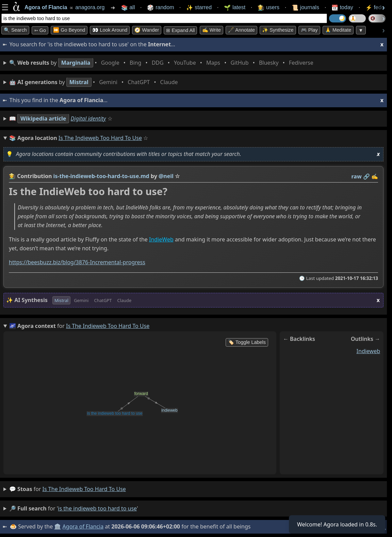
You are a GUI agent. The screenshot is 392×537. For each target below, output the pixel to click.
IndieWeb (161, 239)
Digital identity (88, 119)
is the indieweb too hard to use (84, 489)
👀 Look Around (110, 30)
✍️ (375, 176)
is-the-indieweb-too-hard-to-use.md (101, 176)
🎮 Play (309, 30)
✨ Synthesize (278, 30)
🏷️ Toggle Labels (247, 342)
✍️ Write (211, 30)
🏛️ (58, 526)
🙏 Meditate (338, 30)
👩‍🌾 (12, 176)
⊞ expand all (180, 30)
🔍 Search (15, 30)
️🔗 (366, 176)
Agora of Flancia (83, 526)
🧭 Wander (147, 30)
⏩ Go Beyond (69, 30)
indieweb (368, 351)
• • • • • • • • (163, 63)
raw (357, 176)
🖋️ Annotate (241, 30)
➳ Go (40, 30)
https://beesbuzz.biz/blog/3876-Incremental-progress (77, 263)
